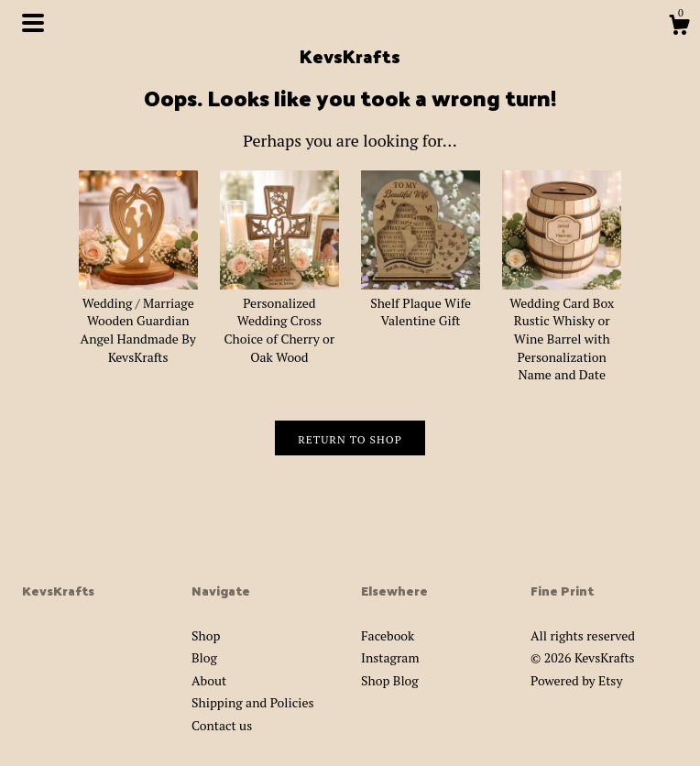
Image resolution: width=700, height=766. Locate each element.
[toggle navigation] (33, 23)
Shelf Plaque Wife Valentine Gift (421, 302)
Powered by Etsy (576, 680)
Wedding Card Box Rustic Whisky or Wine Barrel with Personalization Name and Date (562, 329)
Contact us (222, 725)
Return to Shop (350, 439)
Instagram (390, 657)
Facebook (388, 635)
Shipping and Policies (253, 702)
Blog (204, 657)
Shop (206, 635)
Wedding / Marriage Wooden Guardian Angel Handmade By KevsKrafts (138, 320)
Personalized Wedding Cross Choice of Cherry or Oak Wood (279, 320)
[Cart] (679, 27)
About (209, 680)
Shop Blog (390, 680)
